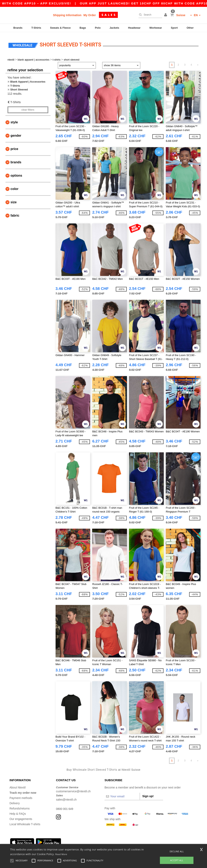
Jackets (114, 28)
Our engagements (21, 817)
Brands (18, 28)
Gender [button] (16, 134)
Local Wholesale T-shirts (25, 822)
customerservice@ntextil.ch (73, 790)
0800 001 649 (65, 807)
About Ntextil (17, 786)
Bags (83, 28)
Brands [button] (16, 161)
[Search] (149, 15)
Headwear (134, 28)
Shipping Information (67, 15)
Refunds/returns (20, 807)
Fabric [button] (15, 214)
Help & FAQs (18, 812)
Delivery (15, 801)
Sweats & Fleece (60, 28)
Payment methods (21, 796)
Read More (61, 854)
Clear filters (28, 108)
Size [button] (14, 201)
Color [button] (14, 187)
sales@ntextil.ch (66, 798)
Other (190, 28)
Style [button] (14, 121)
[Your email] (122, 795)
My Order (90, 15)
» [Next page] (198, 63)
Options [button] (16, 174)
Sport (174, 28)
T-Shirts (36, 28)
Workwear (156, 28)
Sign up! (148, 794)
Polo (98, 28)
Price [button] (14, 147)
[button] (166, 15)
